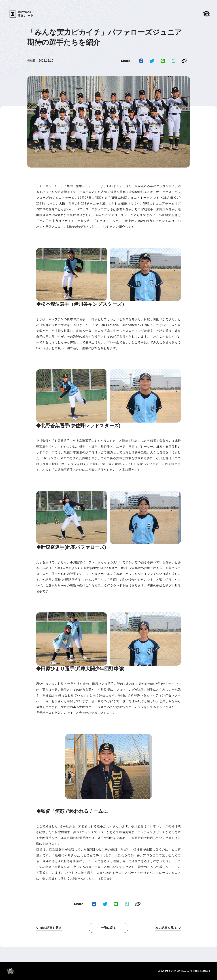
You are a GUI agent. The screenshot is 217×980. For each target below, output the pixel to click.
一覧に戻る (109, 928)
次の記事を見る (166, 928)
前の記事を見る (51, 928)
